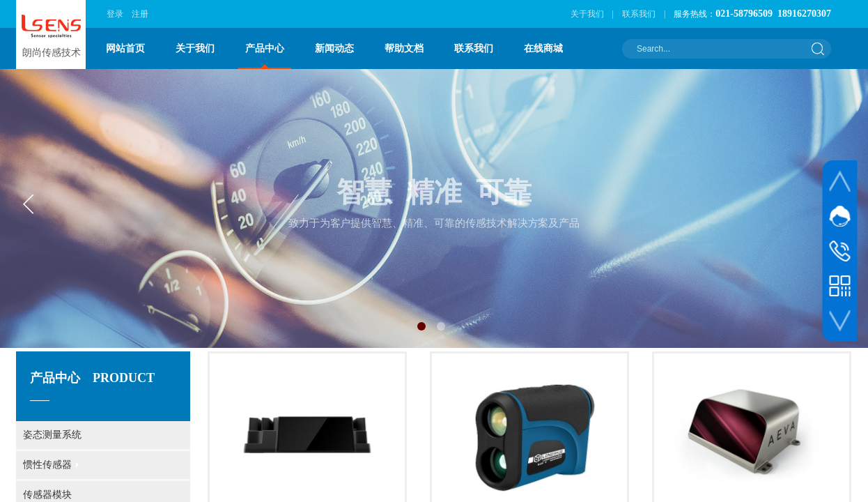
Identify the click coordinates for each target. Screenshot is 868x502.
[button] (421, 326)
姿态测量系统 (52, 435)
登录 (115, 14)
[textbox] (718, 49)
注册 (140, 14)
